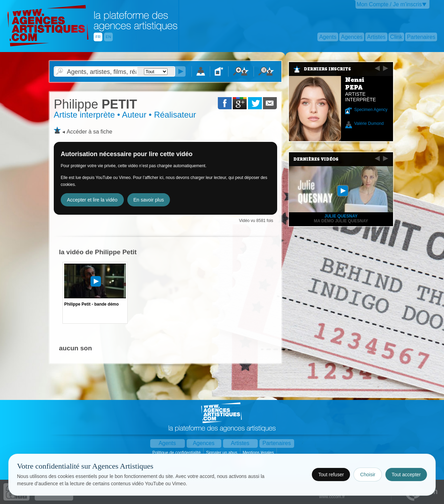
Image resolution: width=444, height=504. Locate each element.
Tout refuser (331, 475)
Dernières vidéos (316, 159)
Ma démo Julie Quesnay (341, 221)
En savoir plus (149, 200)
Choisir (368, 475)
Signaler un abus (222, 453)
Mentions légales (259, 453)
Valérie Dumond (369, 123)
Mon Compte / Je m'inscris (389, 4)
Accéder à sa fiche (89, 132)
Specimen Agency (371, 110)
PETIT (95, 104)
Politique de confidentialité (177, 453)
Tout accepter (406, 475)
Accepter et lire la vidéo (92, 200)
